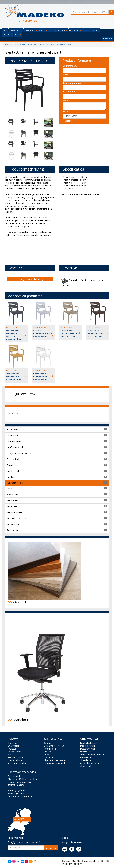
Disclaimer (49, 757)
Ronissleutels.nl (87, 757)
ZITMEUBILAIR (31, 30)
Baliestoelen (13, 429)
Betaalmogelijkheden (54, 746)
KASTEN (43, 30)
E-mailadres (69, 91)
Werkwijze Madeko (17, 763)
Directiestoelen (14, 459)
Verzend (69, 121)
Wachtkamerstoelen (16, 518)
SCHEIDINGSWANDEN (58, 30)
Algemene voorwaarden (55, 760)
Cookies (48, 755)
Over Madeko (14, 746)
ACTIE (18, 34)
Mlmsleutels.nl (87, 752)
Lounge (11, 489)
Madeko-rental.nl (88, 746)
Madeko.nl (43, 669)
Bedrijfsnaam (70, 66)
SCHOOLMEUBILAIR (91, 30)
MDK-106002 (12, 327)
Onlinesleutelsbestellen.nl (92, 755)
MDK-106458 (94, 327)
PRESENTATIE (75, 30)
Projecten (12, 749)
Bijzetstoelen (13, 435)
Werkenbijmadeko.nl (90, 763)
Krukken (11, 477)
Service (11, 755)
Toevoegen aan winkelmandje (30, 279)
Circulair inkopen (16, 760)
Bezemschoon (15, 752)
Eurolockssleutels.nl (89, 743)
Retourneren (50, 749)
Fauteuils (11, 465)
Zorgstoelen (13, 530)
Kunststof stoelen (15, 483)
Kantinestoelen (14, 471)
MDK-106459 (12, 370)
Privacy (47, 752)
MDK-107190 (40, 370)
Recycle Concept (16, 757)
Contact (48, 743)
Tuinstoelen (13, 506)
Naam (66, 74)
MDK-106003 (40, 327)
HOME (5, 30)
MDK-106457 (67, 327)
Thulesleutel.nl (87, 760)
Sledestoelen (13, 494)
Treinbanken (13, 500)
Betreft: (67, 111)
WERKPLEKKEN (16, 30)
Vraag (66, 100)
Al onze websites (88, 766)
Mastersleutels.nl (88, 749)
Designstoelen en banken (19, 453)
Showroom (13, 743)
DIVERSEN (8, 34)
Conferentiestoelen (16, 447)
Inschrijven (51, 848)
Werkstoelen (13, 524)
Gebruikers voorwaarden (56, 763)
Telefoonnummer (72, 83)
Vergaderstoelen (15, 512)
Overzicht (45, 573)
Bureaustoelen (14, 441)
